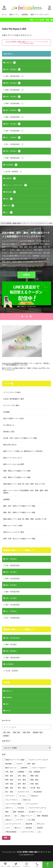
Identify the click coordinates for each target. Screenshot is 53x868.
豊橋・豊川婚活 (13, 83)
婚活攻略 (11, 192)
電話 (37, 865)
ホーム (4, 14)
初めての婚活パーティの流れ (14, 418)
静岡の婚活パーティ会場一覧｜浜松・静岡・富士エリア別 (24, 484)
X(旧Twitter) (16, 865)
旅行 (9, 199)
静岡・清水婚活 (13, 97)
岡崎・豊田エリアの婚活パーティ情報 (17, 471)
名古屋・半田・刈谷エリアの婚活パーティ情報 (20, 438)
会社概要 (6, 412)
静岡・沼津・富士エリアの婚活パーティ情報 (19, 539)
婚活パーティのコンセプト (40, 14)
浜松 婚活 (7, 732)
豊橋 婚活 (17, 732)
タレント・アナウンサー (16, 185)
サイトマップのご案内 (11, 405)
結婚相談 (25, 14)
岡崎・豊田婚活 (13, 151)
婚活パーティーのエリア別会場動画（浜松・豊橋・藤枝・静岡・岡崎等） (26, 492)
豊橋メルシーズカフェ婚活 (13, 526)
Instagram (26, 865)
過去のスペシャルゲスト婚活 (14, 532)
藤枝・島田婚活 (13, 110)
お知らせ (11, 63)
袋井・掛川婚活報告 (15, 131)
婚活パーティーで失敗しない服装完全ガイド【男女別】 (23, 451)
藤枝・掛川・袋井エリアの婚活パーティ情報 (19, 506)
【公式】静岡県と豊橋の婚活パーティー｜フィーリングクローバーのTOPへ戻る (26, 43)
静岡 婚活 (26, 732)
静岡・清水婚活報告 (15, 103)
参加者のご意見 (9, 432)
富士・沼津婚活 (13, 138)
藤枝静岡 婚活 (38, 732)
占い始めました (9, 425)
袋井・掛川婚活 (13, 124)
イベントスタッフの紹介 (12, 392)
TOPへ (48, 865)
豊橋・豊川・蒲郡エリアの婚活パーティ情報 (19, 512)
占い (9, 212)
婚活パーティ (14, 14)
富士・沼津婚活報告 (15, 144)
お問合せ (26, 275)
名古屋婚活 (11, 165)
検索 (6, 837)
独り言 (10, 206)
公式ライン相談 (5, 865)
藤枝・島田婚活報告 (15, 117)
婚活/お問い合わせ (10, 445)
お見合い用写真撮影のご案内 (14, 399)
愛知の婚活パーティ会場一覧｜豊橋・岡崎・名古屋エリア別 (25, 519)
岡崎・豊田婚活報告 (15, 158)
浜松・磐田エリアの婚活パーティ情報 (17, 477)
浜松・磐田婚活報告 (15, 76)
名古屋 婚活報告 (14, 172)
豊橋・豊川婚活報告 (15, 90)
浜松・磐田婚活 (13, 69)
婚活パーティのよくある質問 (14, 464)
